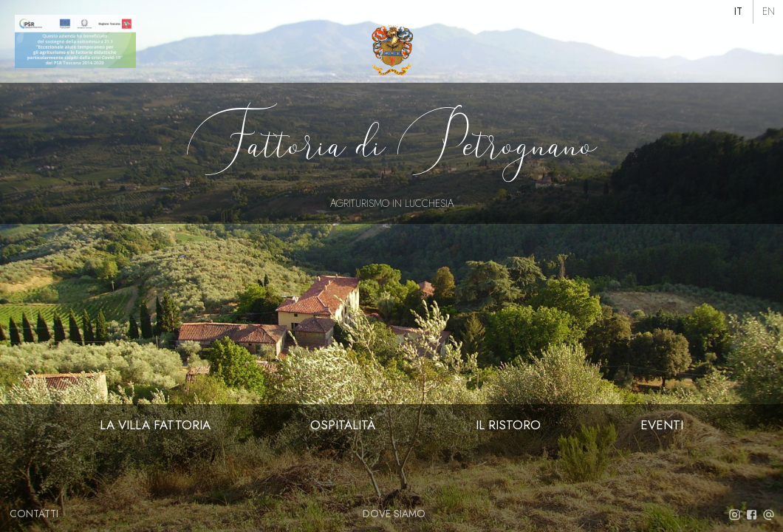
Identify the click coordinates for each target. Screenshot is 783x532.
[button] (739, 12)
